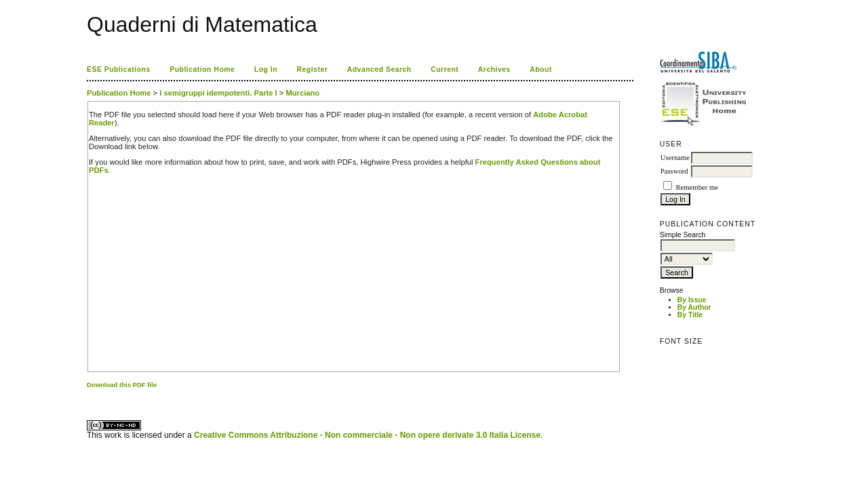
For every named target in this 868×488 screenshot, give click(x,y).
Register (313, 69)
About (541, 69)
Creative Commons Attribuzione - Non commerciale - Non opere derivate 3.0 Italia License (367, 435)
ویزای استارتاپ (90, 396)
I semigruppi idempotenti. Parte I (218, 93)
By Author (694, 307)
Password (674, 171)
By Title (690, 315)
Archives (494, 69)
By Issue (692, 300)
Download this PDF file (122, 385)
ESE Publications (119, 69)
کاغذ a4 (88, 396)
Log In (266, 69)
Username (675, 158)
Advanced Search (379, 69)
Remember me (696, 187)
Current (445, 69)
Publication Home (202, 69)
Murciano (302, 93)
